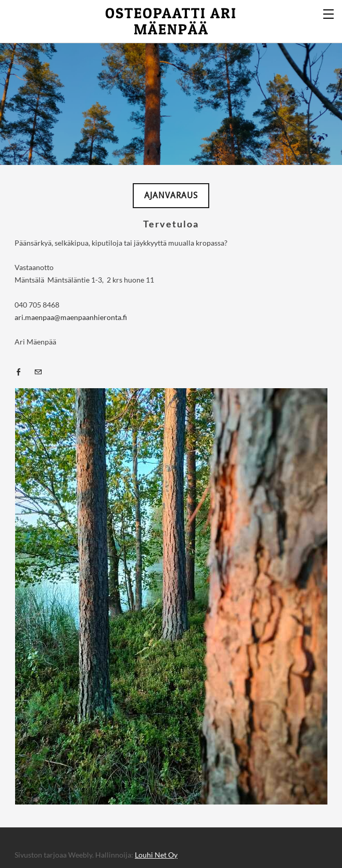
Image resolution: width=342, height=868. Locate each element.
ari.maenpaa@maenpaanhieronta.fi (71, 317)
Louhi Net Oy (156, 855)
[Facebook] (21, 372)
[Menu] (329, 13)
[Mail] (41, 372)
